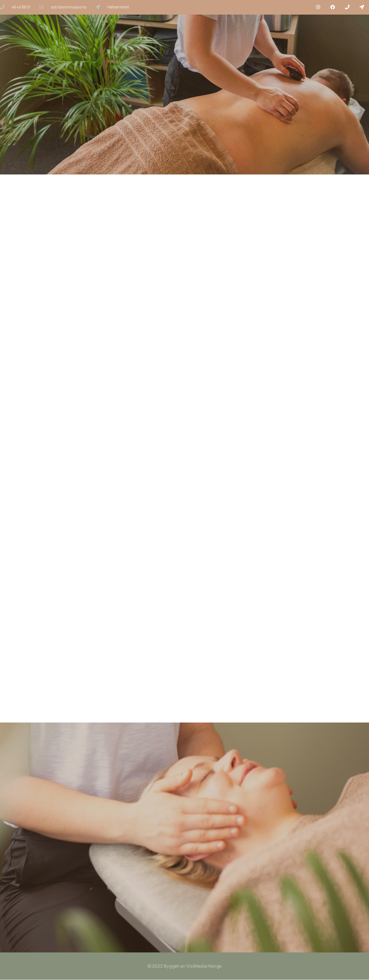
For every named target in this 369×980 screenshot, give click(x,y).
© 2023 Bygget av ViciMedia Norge (185, 966)
